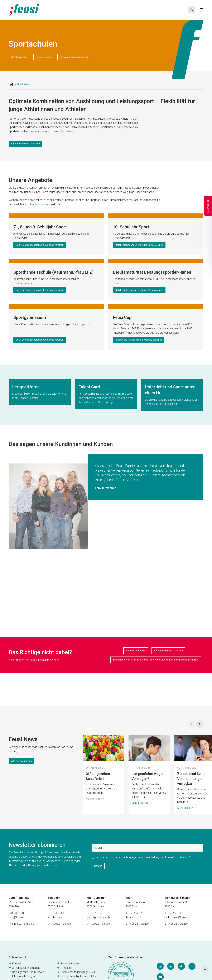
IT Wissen (66, 968)
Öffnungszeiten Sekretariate (28, 972)
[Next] (200, 724)
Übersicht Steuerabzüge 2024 (78, 972)
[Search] (192, 10)
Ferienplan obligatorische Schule (79, 976)
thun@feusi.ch (133, 917)
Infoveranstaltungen (23, 976)
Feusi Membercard (72, 963)
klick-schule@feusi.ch (177, 917)
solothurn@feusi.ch (58, 917)
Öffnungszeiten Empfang (26, 968)
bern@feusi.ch (17, 917)
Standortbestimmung (41, 204)
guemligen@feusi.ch (98, 917)
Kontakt (16, 963)
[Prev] (191, 724)
